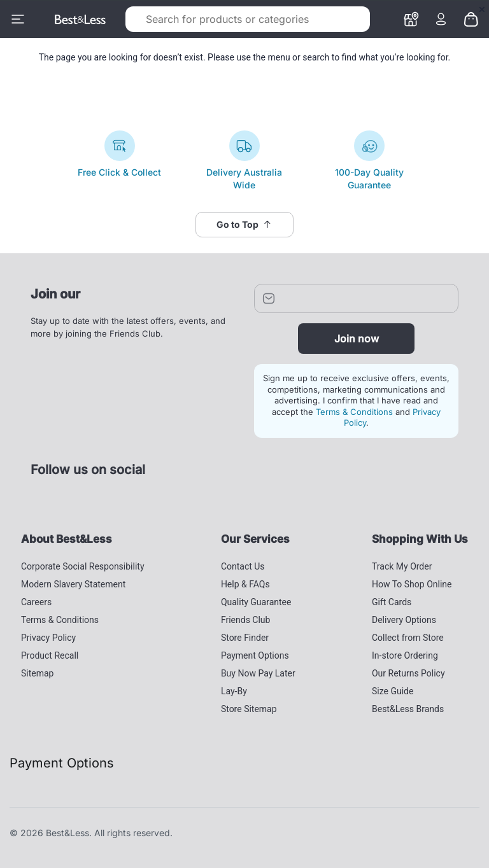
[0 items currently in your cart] (471, 18)
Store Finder (245, 638)
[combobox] (227, 19)
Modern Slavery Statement (73, 584)
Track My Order (402, 566)
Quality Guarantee (256, 602)
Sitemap (37, 673)
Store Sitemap (249, 709)
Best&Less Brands (408, 709)
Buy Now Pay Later (258, 673)
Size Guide (393, 691)
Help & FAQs (245, 584)
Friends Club (246, 620)
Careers (36, 602)
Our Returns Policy (408, 673)
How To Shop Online (412, 584)
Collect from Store (408, 638)
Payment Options (255, 655)
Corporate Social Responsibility (83, 566)
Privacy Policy (48, 638)
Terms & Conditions (354, 412)
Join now (357, 339)
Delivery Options (404, 620)
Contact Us (243, 566)
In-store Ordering (405, 655)
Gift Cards (392, 602)
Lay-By (234, 691)
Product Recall (50, 655)
